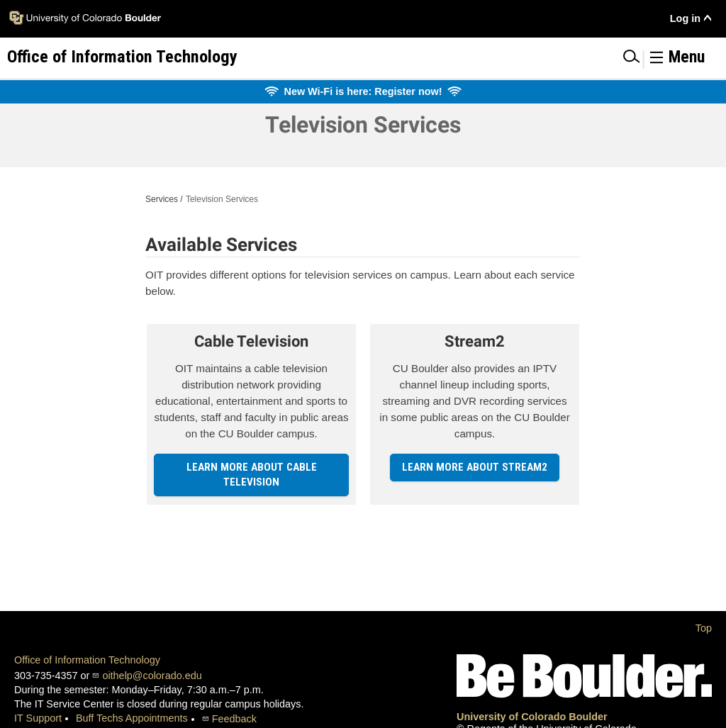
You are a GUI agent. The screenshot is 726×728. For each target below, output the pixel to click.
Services (162, 199)
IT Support (38, 718)
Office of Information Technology (87, 660)
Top (704, 628)
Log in (685, 18)
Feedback (234, 719)
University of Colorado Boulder (532, 717)
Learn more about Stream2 (475, 467)
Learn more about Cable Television (252, 475)
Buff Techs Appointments (132, 718)
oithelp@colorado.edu (152, 676)
